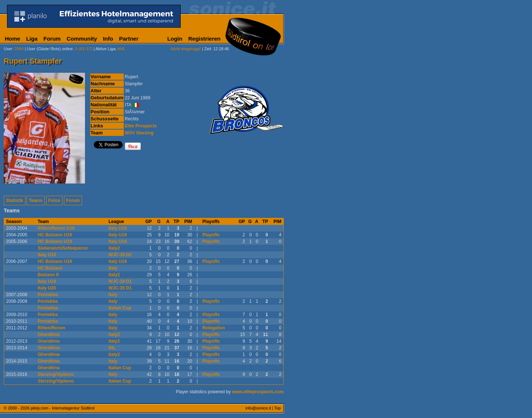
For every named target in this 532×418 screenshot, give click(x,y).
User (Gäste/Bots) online (50, 49)
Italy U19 (118, 228)
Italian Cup (120, 308)
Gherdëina (49, 335)
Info (108, 39)
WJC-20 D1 (120, 288)
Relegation (214, 328)
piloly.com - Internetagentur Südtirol (63, 408)
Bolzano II (48, 275)
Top (277, 408)
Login (175, 39)
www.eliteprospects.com (258, 392)
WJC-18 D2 (120, 255)
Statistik (15, 201)
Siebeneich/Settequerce (63, 248)
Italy (113, 268)
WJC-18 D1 (120, 281)
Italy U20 (47, 288)
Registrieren (204, 39)
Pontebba (48, 295)
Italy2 (114, 248)
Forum (52, 39)
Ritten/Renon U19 (56, 228)
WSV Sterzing (139, 133)
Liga (32, 39)
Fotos (54, 201)
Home (13, 39)
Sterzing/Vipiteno (56, 374)
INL (112, 348)
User (8, 49)
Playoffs (211, 235)
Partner (129, 39)
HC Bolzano (50, 268)
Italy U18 (47, 255)
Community (82, 39)
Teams (36, 201)
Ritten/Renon (52, 328)
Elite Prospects (141, 126)
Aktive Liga (106, 49)
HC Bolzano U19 (55, 235)
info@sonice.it (258, 408)
